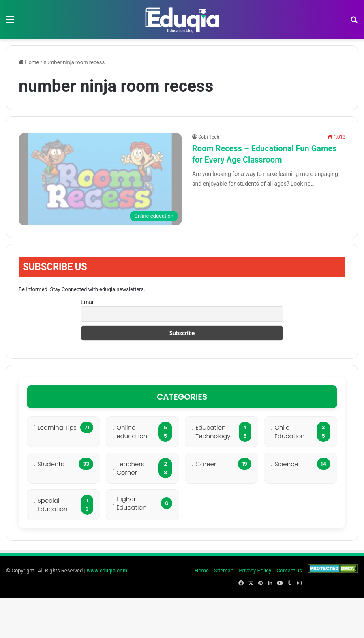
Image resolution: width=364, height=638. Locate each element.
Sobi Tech (209, 137)
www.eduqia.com (107, 571)
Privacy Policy (255, 571)
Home (29, 62)
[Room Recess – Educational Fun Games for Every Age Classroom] (100, 179)
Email (88, 302)
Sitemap (224, 571)
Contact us (289, 571)
